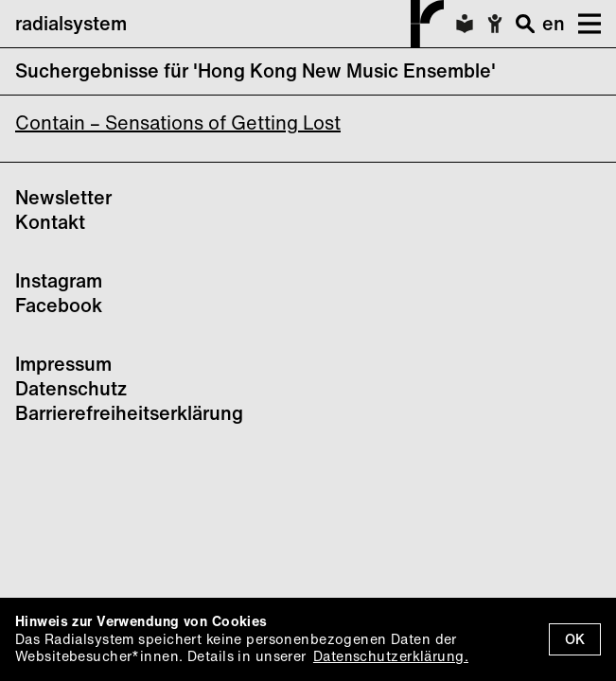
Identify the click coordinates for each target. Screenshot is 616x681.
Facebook (59, 305)
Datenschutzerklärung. (391, 656)
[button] (583, 24)
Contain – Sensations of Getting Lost (178, 122)
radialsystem (229, 24)
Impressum (63, 364)
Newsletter (63, 197)
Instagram (59, 280)
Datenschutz (71, 388)
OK (575, 639)
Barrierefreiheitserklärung (129, 413)
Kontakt (50, 222)
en (554, 23)
